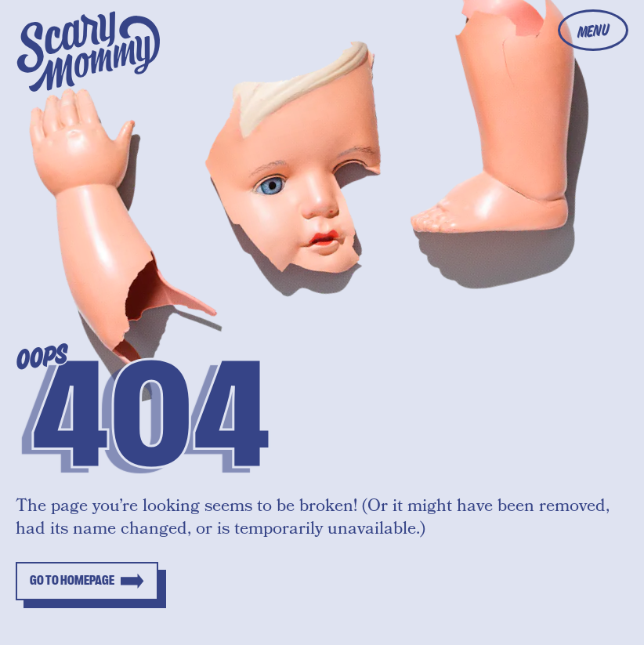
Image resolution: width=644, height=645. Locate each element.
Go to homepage (72, 581)
